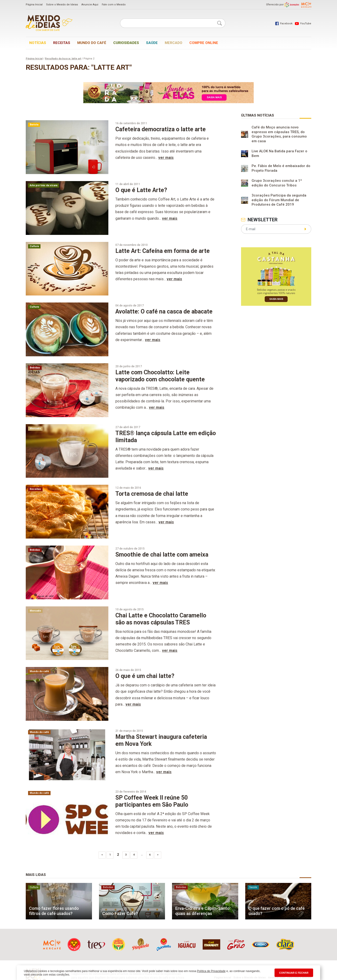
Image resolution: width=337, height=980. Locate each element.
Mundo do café (92, 43)
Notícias (38, 43)
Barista (34, 125)
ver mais (166, 158)
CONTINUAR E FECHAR (294, 973)
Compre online (204, 43)
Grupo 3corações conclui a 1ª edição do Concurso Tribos (277, 183)
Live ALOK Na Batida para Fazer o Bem (279, 153)
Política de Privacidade (211, 971)
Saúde (152, 43)
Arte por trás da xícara (44, 185)
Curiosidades (126, 43)
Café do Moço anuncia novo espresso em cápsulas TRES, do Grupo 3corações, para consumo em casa (279, 134)
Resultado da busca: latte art (63, 59)
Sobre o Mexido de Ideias (62, 5)
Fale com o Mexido (114, 5)
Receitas (62, 43)
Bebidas (35, 368)
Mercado (174, 43)
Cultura (34, 246)
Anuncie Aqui (90, 5)
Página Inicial (34, 5)
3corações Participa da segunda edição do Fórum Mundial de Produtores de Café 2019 (279, 200)
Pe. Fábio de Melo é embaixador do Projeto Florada (281, 168)
